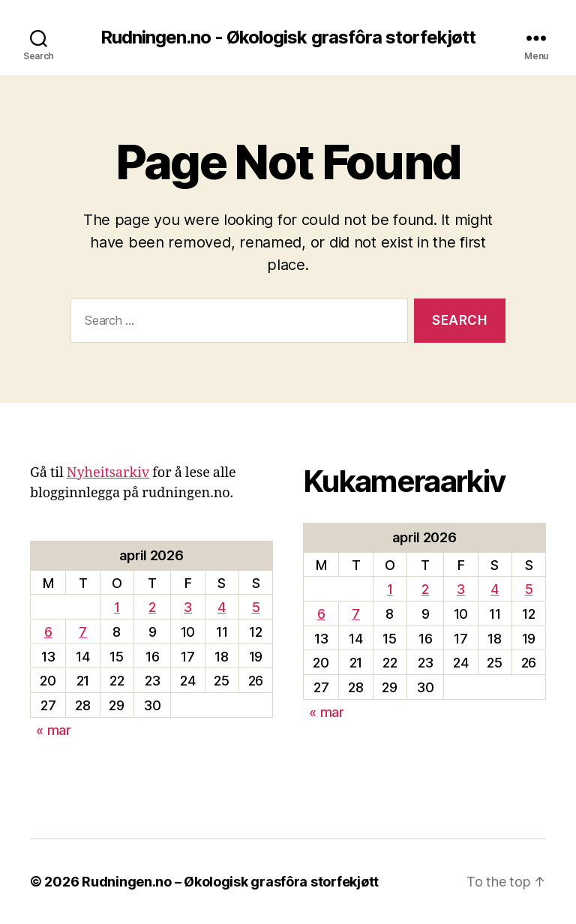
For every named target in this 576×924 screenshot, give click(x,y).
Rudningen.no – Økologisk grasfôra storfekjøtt (230, 882)
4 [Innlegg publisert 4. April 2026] (222, 607)
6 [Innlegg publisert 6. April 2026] (48, 632)
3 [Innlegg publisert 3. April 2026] (188, 607)
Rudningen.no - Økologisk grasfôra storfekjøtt (288, 37)
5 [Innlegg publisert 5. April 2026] (256, 607)
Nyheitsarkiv (108, 473)
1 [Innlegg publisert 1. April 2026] (117, 607)
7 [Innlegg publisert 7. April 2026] (83, 632)
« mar (54, 730)
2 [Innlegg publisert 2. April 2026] (152, 607)
